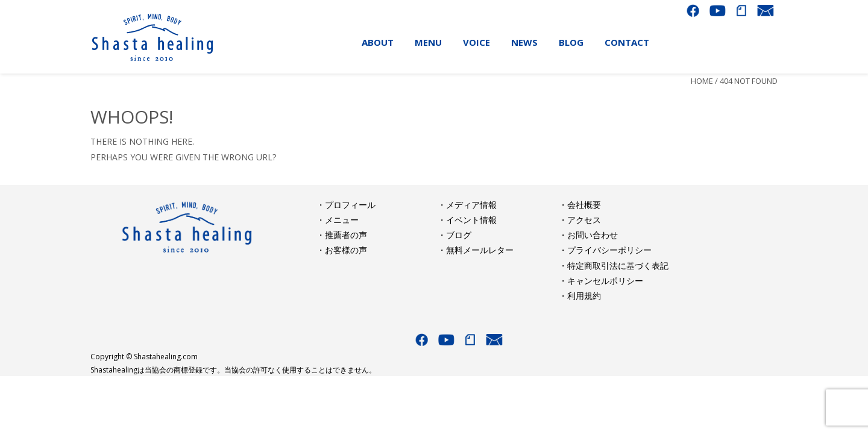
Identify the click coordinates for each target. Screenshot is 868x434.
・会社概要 (580, 205)
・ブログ (454, 235)
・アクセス (580, 220)
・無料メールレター (476, 250)
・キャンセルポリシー (601, 281)
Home (702, 81)
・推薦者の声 (342, 235)
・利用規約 (580, 296)
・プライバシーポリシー (605, 250)
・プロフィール (346, 205)
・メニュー (338, 220)
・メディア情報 (467, 205)
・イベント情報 (467, 220)
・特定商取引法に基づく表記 (614, 266)
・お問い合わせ (588, 235)
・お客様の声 (342, 250)
